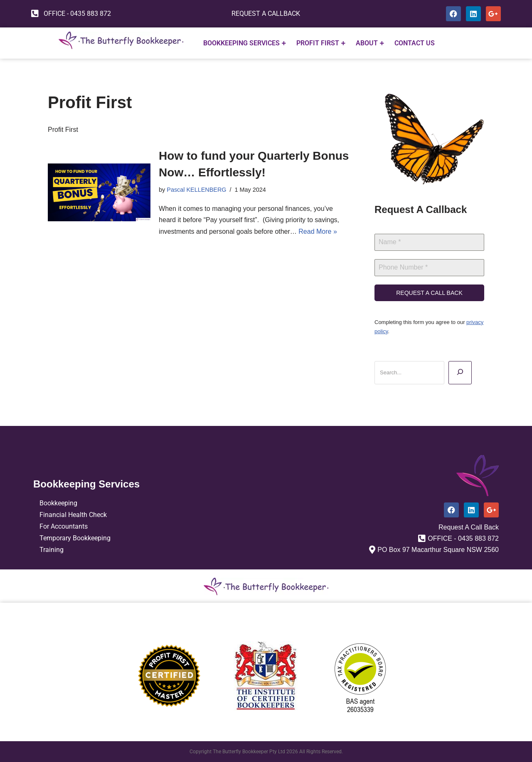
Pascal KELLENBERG (196, 190)
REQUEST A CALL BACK (429, 293)
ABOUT (370, 43)
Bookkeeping (58, 503)
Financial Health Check (73, 515)
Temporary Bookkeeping (75, 538)
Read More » (318, 231)
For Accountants (64, 526)
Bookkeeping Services (245, 43)
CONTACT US (415, 43)
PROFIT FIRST (321, 43)
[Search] (460, 373)
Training (52, 550)
